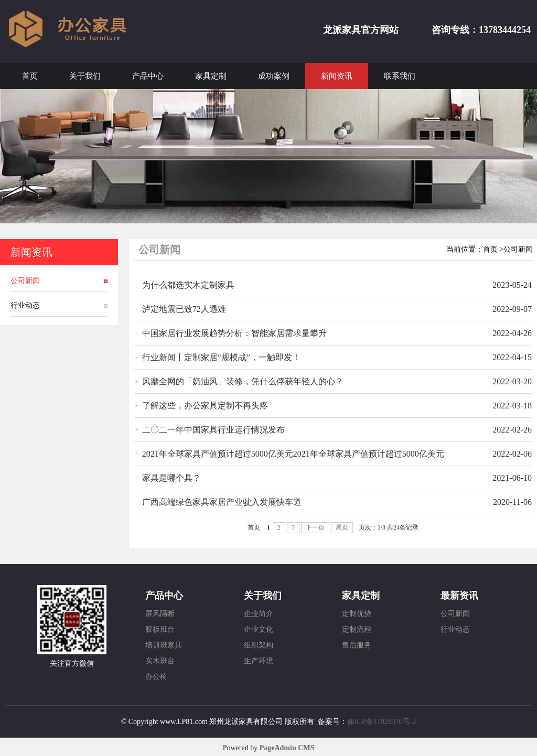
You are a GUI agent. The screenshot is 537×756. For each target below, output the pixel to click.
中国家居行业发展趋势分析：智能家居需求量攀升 (234, 333)
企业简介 (259, 614)
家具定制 (211, 76)
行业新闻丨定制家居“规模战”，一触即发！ (221, 357)
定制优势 (357, 614)
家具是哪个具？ (171, 478)
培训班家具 (164, 645)
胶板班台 (160, 629)
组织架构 (259, 645)
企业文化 (259, 629)
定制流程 (357, 629)
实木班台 (160, 661)
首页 (30, 76)
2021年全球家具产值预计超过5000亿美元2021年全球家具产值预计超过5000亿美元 (293, 454)
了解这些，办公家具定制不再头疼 (205, 406)
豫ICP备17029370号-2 (382, 722)
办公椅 (156, 677)
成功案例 (274, 76)
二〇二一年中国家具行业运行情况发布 (213, 430)
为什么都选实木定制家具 (188, 285)
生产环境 (259, 661)
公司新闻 (25, 281)
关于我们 (85, 76)
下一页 (315, 527)
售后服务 (357, 645)
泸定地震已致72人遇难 (184, 309)
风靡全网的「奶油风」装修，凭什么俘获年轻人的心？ (243, 381)
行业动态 (25, 305)
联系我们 (400, 76)
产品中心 (148, 76)
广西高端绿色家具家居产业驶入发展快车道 (222, 502)
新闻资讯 (337, 76)
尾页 (342, 527)
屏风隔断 (160, 614)
